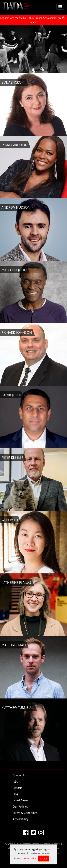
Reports (17, 788)
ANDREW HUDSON (16, 207)
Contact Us (20, 775)
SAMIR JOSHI (11, 395)
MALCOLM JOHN (14, 270)
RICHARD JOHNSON (17, 332)
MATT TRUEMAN (14, 645)
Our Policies (20, 806)
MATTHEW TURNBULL (18, 708)
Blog (15, 794)
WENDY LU (10, 520)
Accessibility (20, 819)
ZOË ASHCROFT (13, 82)
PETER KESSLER (12, 457)
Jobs (15, 781)
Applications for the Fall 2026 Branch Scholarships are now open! (33, 20)
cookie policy (29, 858)
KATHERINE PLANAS (16, 583)
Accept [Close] (44, 859)
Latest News (20, 800)
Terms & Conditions (25, 813)
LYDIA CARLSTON (14, 145)
